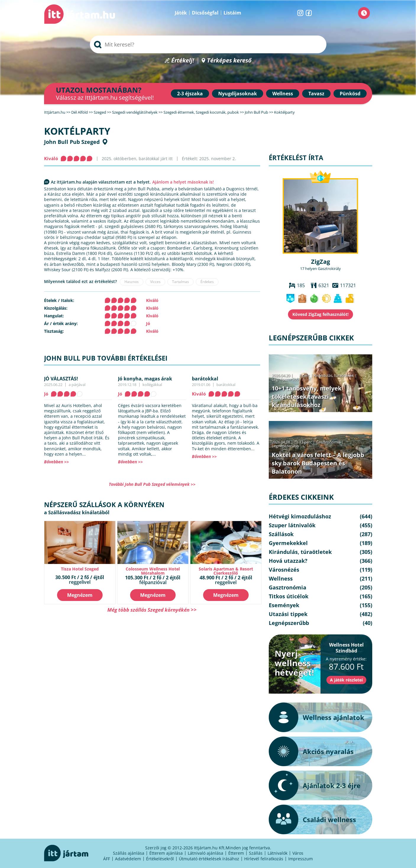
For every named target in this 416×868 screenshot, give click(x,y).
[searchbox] (208, 44)
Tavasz (316, 94)
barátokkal (205, 379)
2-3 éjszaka (190, 94)
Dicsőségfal (205, 13)
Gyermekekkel (288, 543)
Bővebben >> (56, 462)
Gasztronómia (328, 442)
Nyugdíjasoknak (238, 94)
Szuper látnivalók (292, 525)
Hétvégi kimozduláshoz (300, 516)
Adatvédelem (128, 859)
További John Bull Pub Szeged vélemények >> (152, 484)
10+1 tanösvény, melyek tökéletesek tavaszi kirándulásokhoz (307, 397)
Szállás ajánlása (129, 853)
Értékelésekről (160, 859)
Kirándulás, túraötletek (334, 375)
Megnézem (80, 595)
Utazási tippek (288, 614)
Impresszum (301, 859)
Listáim (232, 13)
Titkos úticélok (289, 596)
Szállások (281, 534)
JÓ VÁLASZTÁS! (61, 379)
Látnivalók (277, 853)
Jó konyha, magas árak (145, 379)
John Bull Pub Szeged (72, 142)
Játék (181, 13)
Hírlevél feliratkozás (264, 859)
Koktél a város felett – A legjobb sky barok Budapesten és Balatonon (318, 463)
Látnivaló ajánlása (205, 853)
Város (298, 853)
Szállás (256, 853)
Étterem (236, 853)
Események (284, 605)
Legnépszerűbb (285, 379)
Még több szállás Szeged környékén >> (152, 610)
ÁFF (107, 859)
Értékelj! (183, 61)
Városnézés (284, 570)
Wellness (283, 94)
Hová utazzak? (288, 561)
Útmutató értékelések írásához (209, 859)
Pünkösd (350, 94)
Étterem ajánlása (166, 853)
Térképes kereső (229, 61)
